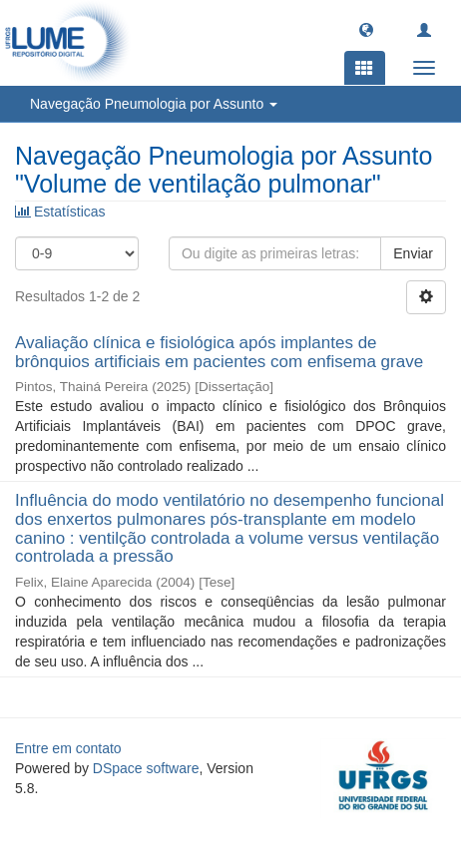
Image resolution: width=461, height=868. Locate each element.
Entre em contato (68, 748)
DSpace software (146, 768)
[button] (366, 29)
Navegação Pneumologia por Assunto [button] (154, 104)
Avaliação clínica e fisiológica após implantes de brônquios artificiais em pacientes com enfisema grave (219, 352)
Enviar (413, 253)
